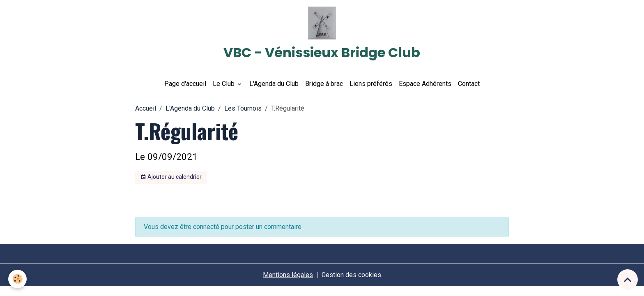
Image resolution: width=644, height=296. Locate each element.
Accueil (146, 108)
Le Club (224, 84)
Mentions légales (288, 275)
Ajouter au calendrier (171, 177)
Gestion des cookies (351, 275)
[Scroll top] (628, 280)
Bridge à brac (324, 84)
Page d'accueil (185, 84)
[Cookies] (17, 279)
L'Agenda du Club (274, 84)
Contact (469, 84)
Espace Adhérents (425, 84)
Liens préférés (371, 84)
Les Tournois (243, 108)
